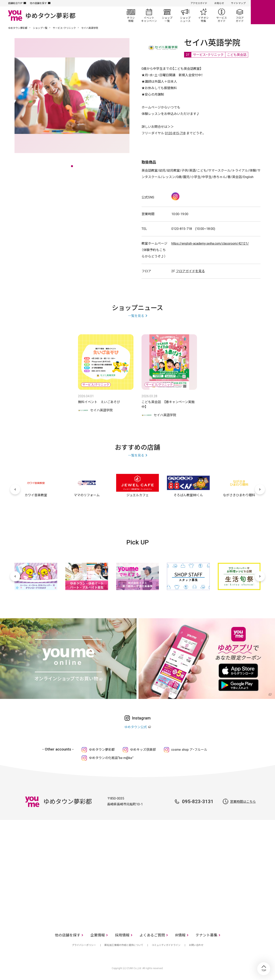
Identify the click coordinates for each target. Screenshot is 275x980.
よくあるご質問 (152, 935)
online (263, 12)
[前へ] (15, 489)
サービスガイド (222, 15)
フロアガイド (240, 15)
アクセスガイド (199, 3)
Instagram (175, 196)
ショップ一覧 (167, 15)
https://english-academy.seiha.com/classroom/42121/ (210, 243)
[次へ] (260, 489)
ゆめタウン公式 (136, 727)
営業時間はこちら (243, 802)
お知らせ (219, 3)
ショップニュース (185, 15)
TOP (264, 969)
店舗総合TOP (15, 3)
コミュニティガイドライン (166, 945)
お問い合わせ (196, 945)
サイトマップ (238, 3)
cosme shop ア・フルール (189, 750)
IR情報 (180, 935)
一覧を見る (136, 316)
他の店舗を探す (38, 3)
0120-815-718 (175, 133)
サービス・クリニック (64, 28)
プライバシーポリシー (84, 945)
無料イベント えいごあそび (99, 402)
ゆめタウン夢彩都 (18, 28)
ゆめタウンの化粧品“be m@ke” (111, 758)
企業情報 (98, 935)
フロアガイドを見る (190, 271)
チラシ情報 (131, 15)
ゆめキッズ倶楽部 (143, 750)
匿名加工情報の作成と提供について (124, 945)
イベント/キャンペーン (149, 15)
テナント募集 (206, 935)
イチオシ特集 (203, 15)
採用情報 (122, 935)
